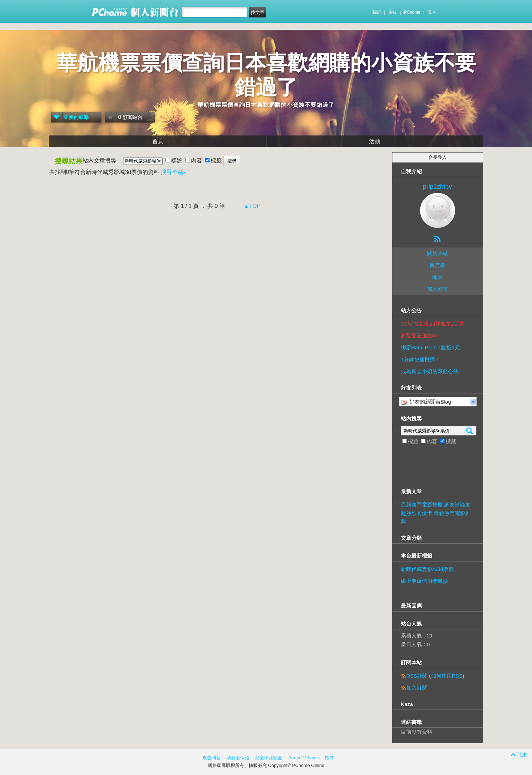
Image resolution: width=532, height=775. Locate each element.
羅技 (392, 12)
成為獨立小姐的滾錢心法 (430, 371)
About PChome (304, 758)
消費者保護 (238, 758)
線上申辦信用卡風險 (424, 581)
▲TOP (251, 206)
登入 (432, 12)
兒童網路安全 (269, 758)
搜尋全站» (174, 172)
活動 (375, 141)
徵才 (329, 758)
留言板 (437, 265)
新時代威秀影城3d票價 (427, 569)
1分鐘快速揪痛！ (421, 359)
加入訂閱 (417, 688)
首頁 (158, 141)
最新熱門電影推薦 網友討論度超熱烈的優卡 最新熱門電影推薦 (436, 513)
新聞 (376, 12)
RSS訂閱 (417, 676)
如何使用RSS (447, 676)
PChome (412, 12)
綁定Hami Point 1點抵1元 (430, 347)
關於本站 (438, 253)
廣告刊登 (212, 758)
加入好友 (438, 289)
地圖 (438, 277)
